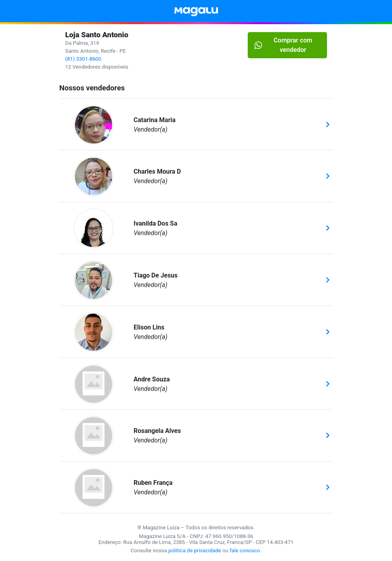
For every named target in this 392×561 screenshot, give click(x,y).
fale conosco (245, 550)
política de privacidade (195, 550)
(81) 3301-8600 (83, 59)
